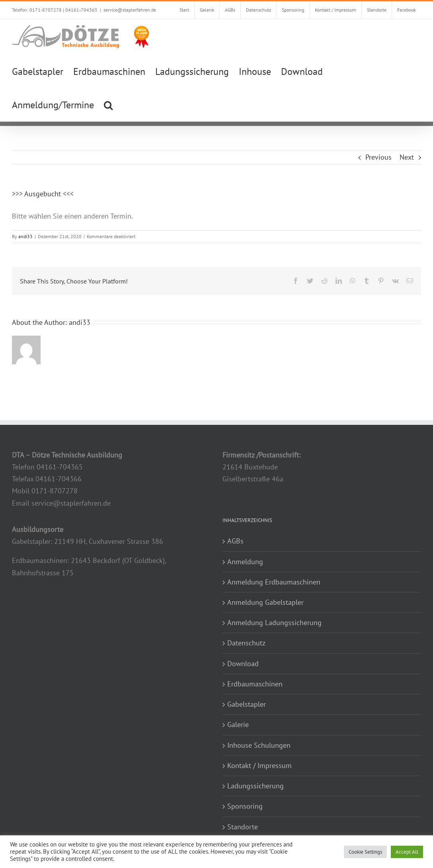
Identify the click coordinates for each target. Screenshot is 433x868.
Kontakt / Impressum (259, 765)
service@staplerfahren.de (130, 10)
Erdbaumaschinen (255, 684)
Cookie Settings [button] (365, 852)
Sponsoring (245, 806)
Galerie (238, 724)
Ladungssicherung (256, 786)
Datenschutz (246, 643)
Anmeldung (245, 562)
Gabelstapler (247, 704)
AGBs (235, 541)
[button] (108, 104)
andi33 (25, 236)
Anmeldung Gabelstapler (265, 602)
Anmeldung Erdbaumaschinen (274, 582)
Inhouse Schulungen (259, 745)
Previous (378, 157)
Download (243, 664)
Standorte (243, 827)
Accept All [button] (407, 852)
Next (407, 157)
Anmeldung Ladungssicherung (274, 623)
